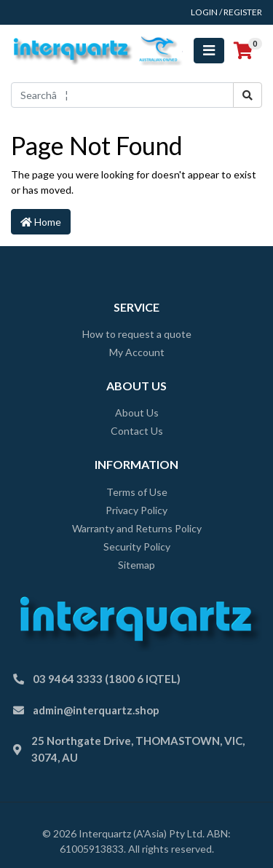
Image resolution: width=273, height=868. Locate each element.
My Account (137, 352)
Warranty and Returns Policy (137, 528)
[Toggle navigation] (209, 51)
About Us (137, 413)
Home (41, 222)
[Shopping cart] (243, 51)
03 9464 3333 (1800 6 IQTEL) (107, 679)
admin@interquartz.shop (96, 710)
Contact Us (137, 431)
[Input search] (122, 95)
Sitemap (136, 565)
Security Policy (137, 547)
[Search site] (248, 95)
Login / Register (226, 12)
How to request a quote (137, 334)
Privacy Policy (136, 510)
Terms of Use (137, 492)
